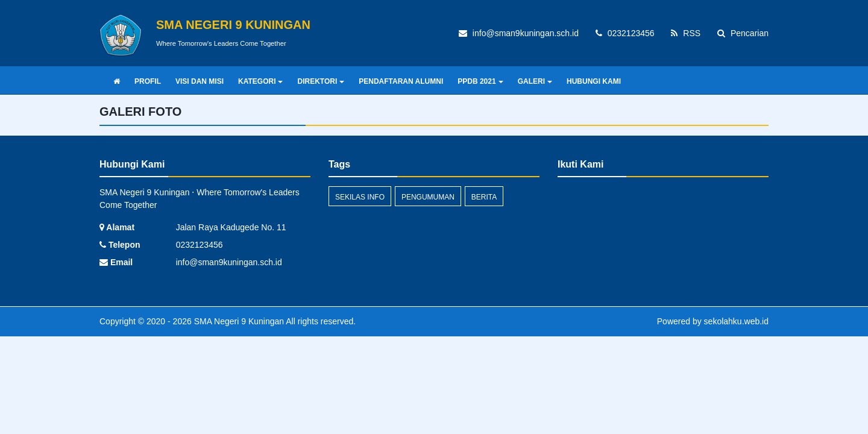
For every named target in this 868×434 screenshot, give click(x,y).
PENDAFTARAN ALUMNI (401, 81)
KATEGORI (260, 81)
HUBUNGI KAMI (594, 81)
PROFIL (148, 81)
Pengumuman (428, 197)
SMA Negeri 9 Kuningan (238, 321)
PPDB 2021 (480, 81)
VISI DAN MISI (200, 81)
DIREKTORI (321, 81)
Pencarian (743, 33)
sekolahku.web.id (736, 321)
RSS (686, 33)
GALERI (535, 81)
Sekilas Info (360, 197)
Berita (484, 197)
